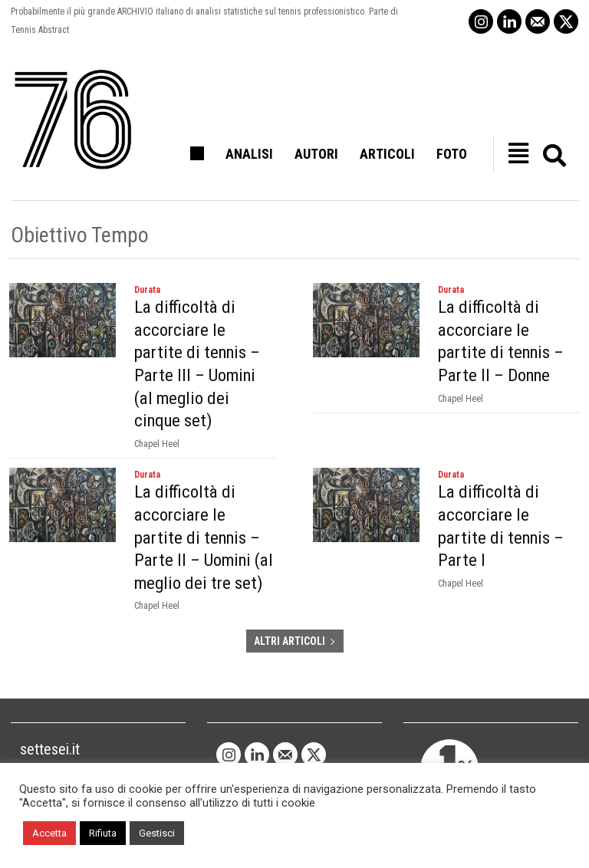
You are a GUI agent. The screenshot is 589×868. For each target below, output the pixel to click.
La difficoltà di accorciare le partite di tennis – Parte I (504, 487)
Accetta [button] (49, 833)
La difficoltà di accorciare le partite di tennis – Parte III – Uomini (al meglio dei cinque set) (200, 350)
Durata (147, 290)
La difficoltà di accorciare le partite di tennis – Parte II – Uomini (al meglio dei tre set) (203, 509)
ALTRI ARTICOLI (295, 611)
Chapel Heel (157, 417)
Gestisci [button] (157, 833)
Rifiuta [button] (103, 833)
